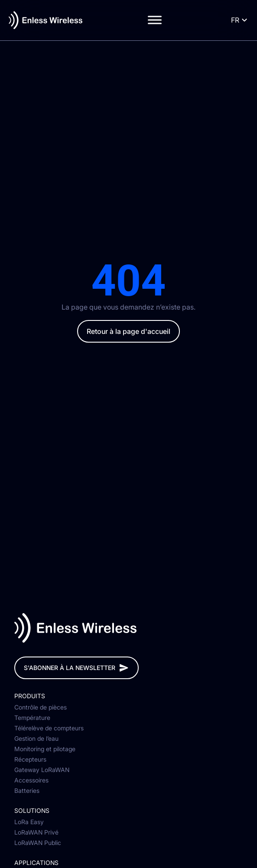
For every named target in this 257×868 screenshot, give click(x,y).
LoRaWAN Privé (36, 833)
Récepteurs (30, 760)
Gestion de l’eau (36, 739)
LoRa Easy (29, 822)
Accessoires (31, 781)
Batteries (27, 791)
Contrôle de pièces (41, 708)
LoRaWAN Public (38, 843)
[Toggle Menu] (155, 20)
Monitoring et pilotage (45, 749)
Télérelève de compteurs (49, 729)
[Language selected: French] (238, 20)
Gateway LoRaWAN (42, 770)
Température (32, 718)
